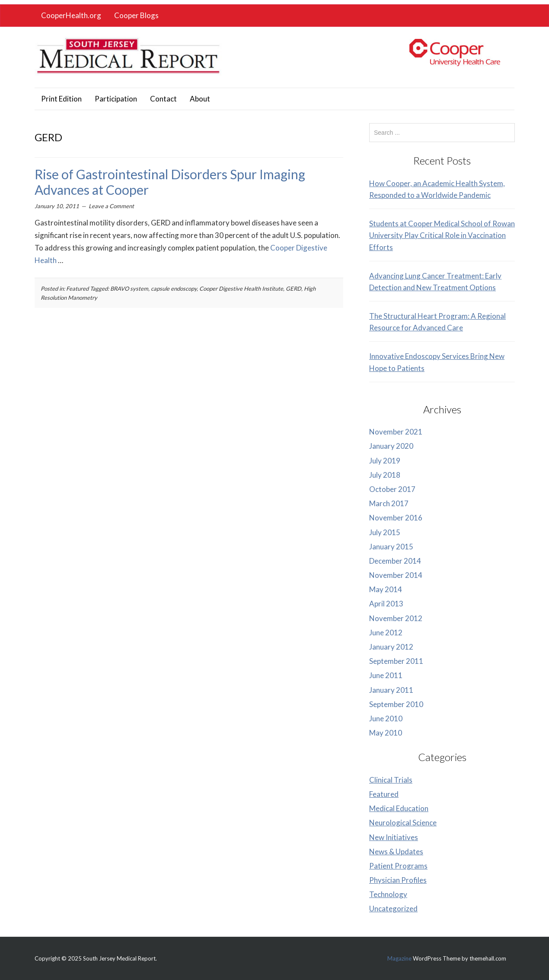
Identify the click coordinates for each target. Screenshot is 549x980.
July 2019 (385, 461)
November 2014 (396, 575)
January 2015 (391, 547)
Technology (388, 894)
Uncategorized (393, 909)
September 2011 (396, 661)
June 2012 (386, 633)
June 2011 (386, 675)
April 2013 (386, 604)
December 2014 (395, 561)
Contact (163, 99)
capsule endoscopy (174, 289)
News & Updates (396, 852)
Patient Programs (398, 866)
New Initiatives (394, 837)
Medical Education (399, 808)
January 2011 (391, 690)
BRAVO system (129, 289)
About (200, 99)
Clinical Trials (391, 780)
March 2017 (389, 503)
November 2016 (396, 518)
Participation (116, 99)
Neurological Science (403, 823)
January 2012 (391, 647)
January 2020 (391, 446)
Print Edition (61, 99)
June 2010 (386, 718)
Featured (77, 289)
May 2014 (386, 589)
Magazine (399, 958)
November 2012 (396, 618)
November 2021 (396, 432)
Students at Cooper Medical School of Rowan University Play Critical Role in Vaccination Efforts (442, 235)
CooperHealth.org (71, 15)
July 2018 (385, 475)
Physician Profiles (398, 880)
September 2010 (396, 704)
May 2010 (386, 733)
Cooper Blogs (136, 15)
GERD (294, 289)
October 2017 (392, 489)
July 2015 (385, 532)
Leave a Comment (111, 206)
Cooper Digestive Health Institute (241, 289)
